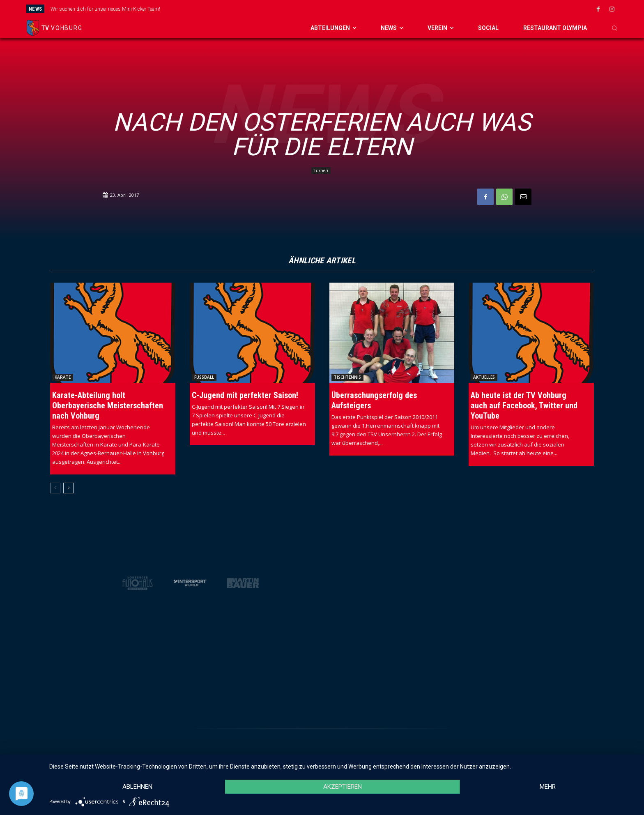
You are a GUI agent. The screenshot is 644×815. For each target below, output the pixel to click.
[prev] (354, 9)
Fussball (204, 377)
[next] (367, 9)
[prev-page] (55, 488)
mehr (548, 787)
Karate (63, 377)
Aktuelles (484, 377)
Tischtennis (347, 377)
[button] (614, 28)
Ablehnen (137, 787)
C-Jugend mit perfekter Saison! (245, 395)
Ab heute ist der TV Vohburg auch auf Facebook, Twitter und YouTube (524, 405)
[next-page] (68, 488)
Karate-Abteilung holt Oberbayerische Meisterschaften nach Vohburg (108, 405)
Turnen (321, 171)
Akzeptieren (343, 787)
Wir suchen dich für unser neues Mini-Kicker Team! (105, 9)
